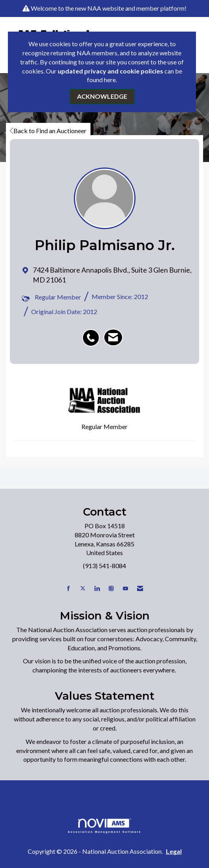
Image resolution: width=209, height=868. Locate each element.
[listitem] (93, 333)
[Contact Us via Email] (140, 588)
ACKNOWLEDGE (102, 96)
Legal (174, 851)
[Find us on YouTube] (125, 588)
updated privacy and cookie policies (110, 71)
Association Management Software (105, 826)
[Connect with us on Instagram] (111, 588)
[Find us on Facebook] (69, 588)
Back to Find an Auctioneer (48, 131)
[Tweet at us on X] (83, 588)
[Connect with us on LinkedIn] (97, 588)
